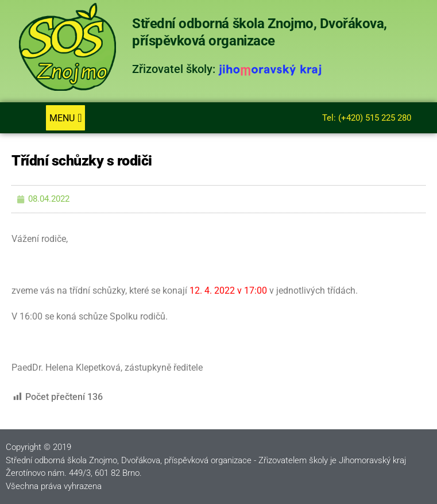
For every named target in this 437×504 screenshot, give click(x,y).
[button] (65, 118)
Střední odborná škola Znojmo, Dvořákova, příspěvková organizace (260, 32)
